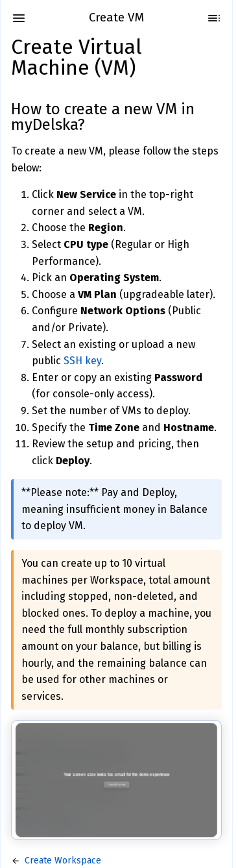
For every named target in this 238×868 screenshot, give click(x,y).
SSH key (82, 361)
